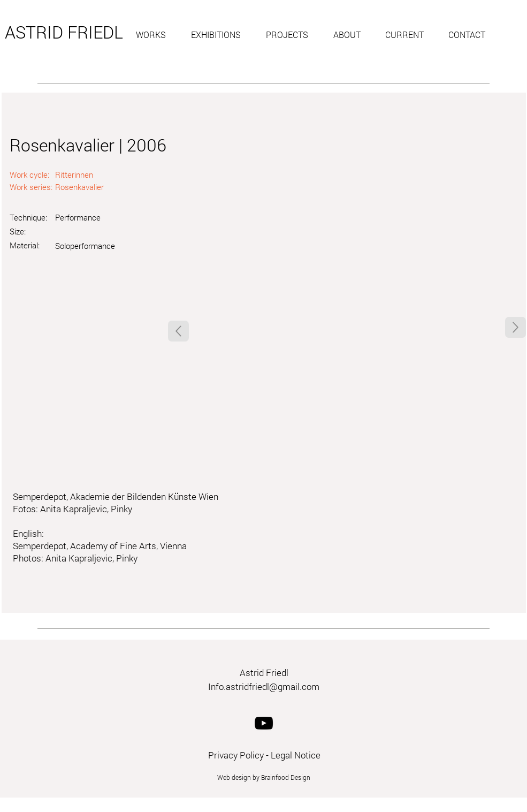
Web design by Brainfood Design (264, 777)
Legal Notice (296, 755)
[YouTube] (264, 723)
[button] (155, 35)
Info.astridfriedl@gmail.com (264, 686)
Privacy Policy (236, 755)
